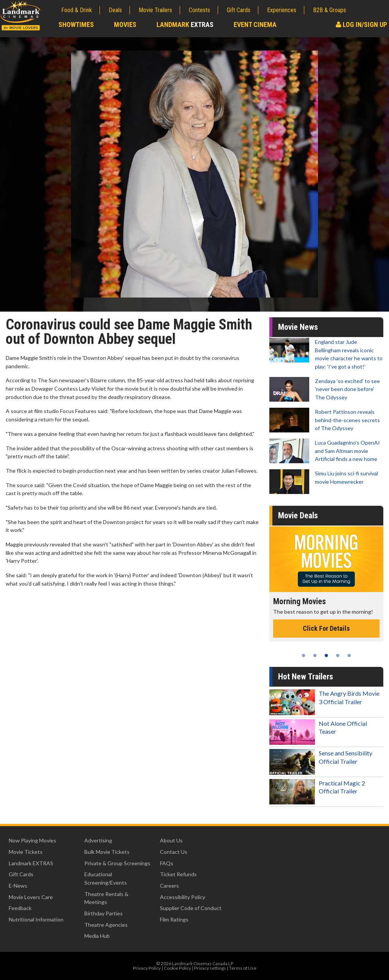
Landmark (185, 25)
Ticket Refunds (178, 874)
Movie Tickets (26, 852)
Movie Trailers (155, 10)
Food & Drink (77, 10)
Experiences (282, 10)
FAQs (167, 863)
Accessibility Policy (183, 897)
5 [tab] (349, 655)
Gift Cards (239, 10)
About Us (171, 840)
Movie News (298, 327)
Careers (169, 886)
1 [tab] (304, 655)
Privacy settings (210, 968)
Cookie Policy (177, 968)
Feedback (20, 908)
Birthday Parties (104, 913)
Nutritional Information (36, 919)
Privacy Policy (147, 968)
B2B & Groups (330, 10)
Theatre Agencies (106, 925)
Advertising (98, 840)
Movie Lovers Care (31, 897)
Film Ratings (174, 919)
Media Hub (97, 936)
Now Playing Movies (32, 840)
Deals (115, 10)
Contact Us (174, 852)
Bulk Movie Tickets (107, 852)
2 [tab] (315, 655)
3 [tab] (326, 655)
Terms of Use (243, 968)
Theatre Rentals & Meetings (106, 898)
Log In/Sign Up (361, 25)
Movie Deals (298, 515)
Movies (125, 25)
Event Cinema (255, 25)
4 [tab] (338, 655)
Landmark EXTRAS (31, 863)
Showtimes (76, 25)
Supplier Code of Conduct (191, 908)
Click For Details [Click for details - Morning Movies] (326, 628)
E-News (18, 886)
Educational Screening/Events (106, 878)
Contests (199, 10)
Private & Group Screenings (117, 863)
